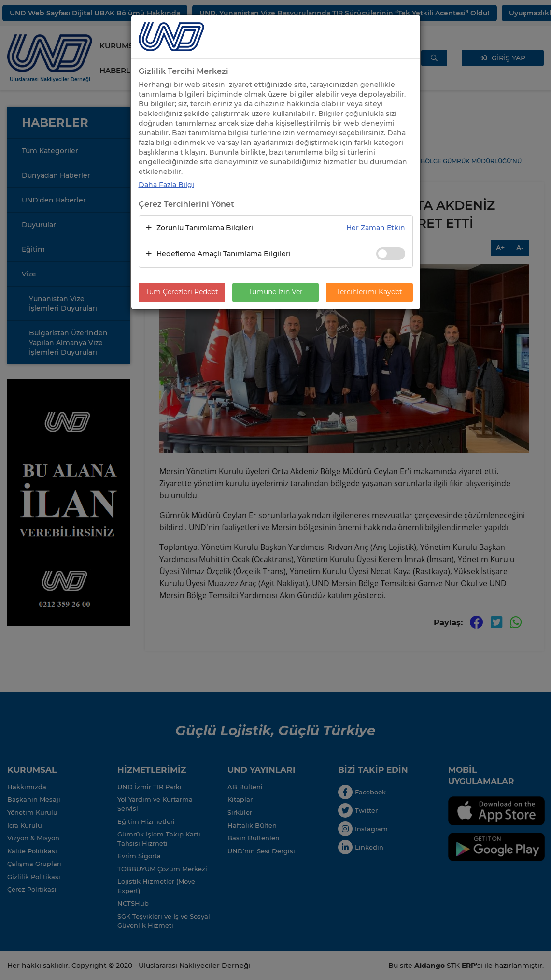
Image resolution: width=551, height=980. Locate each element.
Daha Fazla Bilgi (166, 185)
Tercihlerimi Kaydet (369, 292)
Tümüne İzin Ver (275, 292)
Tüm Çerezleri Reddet (182, 292)
